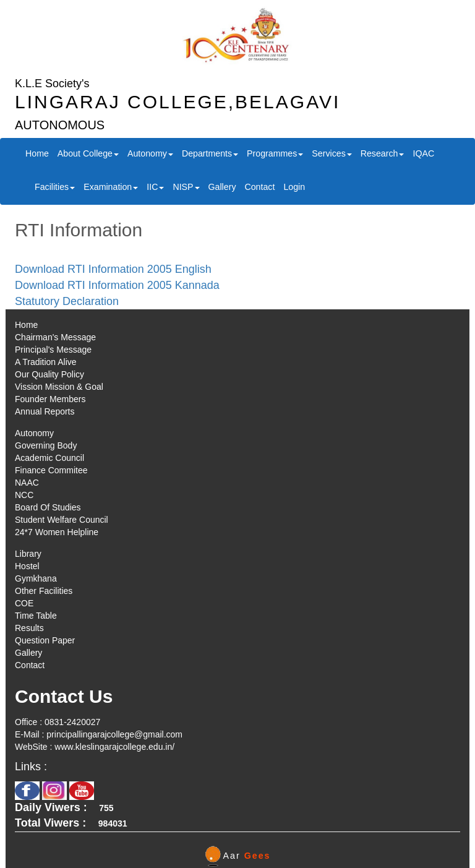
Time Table (36, 616)
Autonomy (150, 153)
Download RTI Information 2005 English (113, 269)
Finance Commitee (51, 470)
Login (294, 187)
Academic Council (49, 458)
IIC (155, 187)
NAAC (27, 483)
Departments (210, 153)
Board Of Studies (48, 507)
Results (29, 628)
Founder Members (50, 399)
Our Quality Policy (49, 374)
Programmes (275, 153)
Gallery (222, 187)
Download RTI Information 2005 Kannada (117, 285)
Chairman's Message (55, 337)
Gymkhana (36, 578)
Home (37, 153)
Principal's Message (53, 350)
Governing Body (46, 445)
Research (383, 153)
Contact (259, 187)
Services (332, 153)
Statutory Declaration (67, 301)
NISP (186, 187)
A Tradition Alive (46, 362)
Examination (111, 187)
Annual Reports (45, 411)
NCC (24, 495)
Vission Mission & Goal (59, 387)
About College (88, 153)
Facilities (55, 187)
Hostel (27, 566)
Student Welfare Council (62, 520)
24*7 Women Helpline (57, 532)
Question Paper (45, 640)
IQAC (423, 153)
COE (24, 603)
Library (28, 554)
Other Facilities (44, 591)
